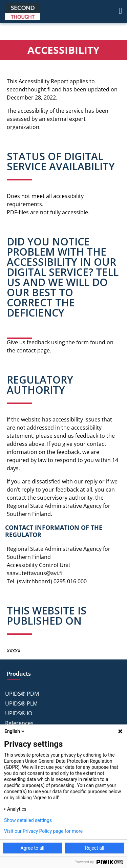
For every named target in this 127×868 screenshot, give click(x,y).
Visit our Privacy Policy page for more (43, 831)
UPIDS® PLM (21, 703)
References (19, 723)
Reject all (95, 848)
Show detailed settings (28, 820)
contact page (33, 350)
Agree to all (33, 848)
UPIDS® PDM (22, 694)
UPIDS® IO (19, 713)
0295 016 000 (70, 581)
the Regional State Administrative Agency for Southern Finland (59, 506)
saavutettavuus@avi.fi (35, 573)
